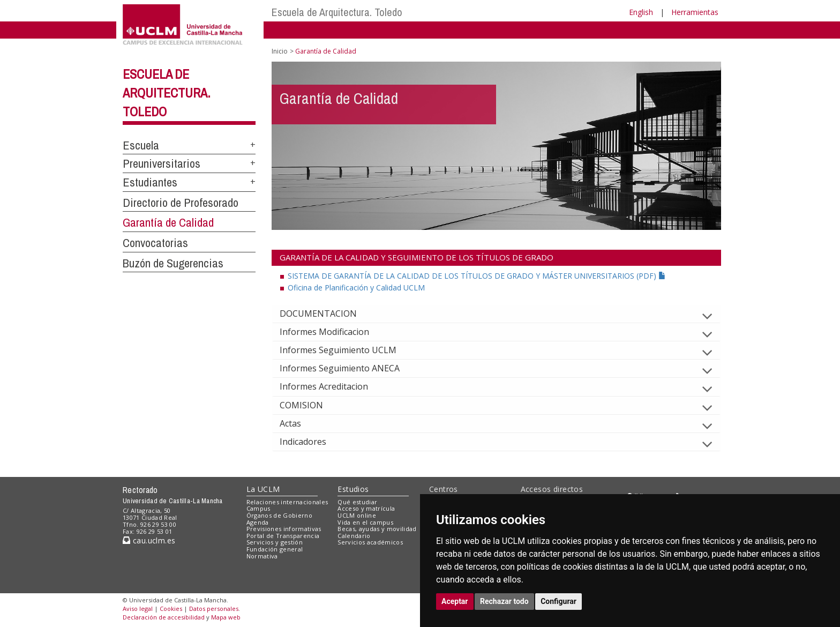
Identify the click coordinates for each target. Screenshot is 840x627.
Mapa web (226, 617)
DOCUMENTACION (327, 313)
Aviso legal (138, 609)
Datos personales (214, 609)
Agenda (258, 522)
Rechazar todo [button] (504, 601)
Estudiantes (150, 182)
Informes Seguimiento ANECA (348, 368)
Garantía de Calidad (168, 222)
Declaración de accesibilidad (164, 617)
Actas (299, 423)
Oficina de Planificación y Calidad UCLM (356, 288)
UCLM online (357, 515)
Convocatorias (155, 243)
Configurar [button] (558, 601)
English (641, 12)
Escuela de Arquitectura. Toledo (337, 12)
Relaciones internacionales (287, 502)
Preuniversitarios (162, 163)
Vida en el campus (365, 522)
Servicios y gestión (275, 542)
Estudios (353, 489)
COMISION (310, 405)
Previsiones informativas (284, 529)
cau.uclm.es (149, 540)
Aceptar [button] (455, 601)
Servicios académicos (370, 542)
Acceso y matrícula (366, 508)
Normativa (262, 556)
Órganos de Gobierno (279, 515)
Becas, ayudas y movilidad (377, 529)
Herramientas (695, 12)
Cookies (171, 609)
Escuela (141, 145)
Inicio (280, 51)
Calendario (354, 536)
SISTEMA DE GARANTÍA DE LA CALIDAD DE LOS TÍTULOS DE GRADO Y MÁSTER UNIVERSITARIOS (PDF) (477, 276)
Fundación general (275, 549)
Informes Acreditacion (332, 386)
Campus (258, 508)
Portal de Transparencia (283, 536)
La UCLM (263, 489)
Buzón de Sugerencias (173, 263)
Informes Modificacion (333, 332)
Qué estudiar (357, 502)
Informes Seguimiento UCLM (347, 350)
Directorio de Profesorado (181, 203)
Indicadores (312, 442)
